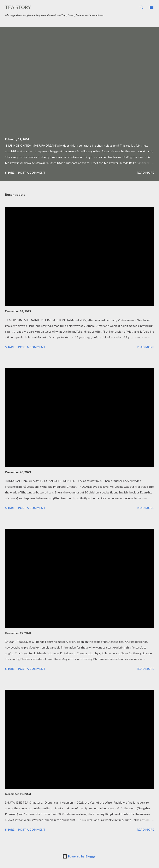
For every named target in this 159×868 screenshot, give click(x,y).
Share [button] (10, 173)
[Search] (142, 7)
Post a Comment (32, 173)
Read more (145, 173)
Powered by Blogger (79, 856)
